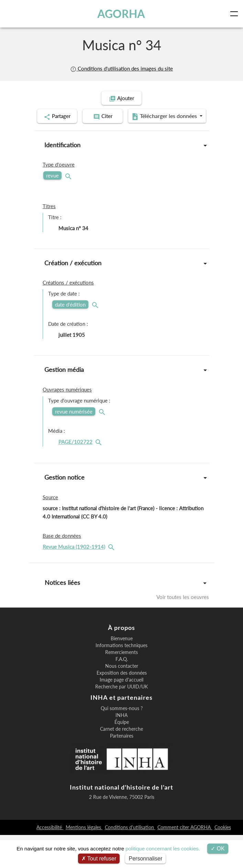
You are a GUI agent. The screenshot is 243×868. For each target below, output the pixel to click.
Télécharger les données (119, 134)
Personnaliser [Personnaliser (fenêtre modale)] (145, 859)
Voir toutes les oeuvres (183, 614)
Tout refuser (99, 859)
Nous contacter (122, 699)
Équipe (122, 755)
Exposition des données (122, 706)
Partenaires (122, 769)
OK (218, 849)
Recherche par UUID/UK (121, 720)
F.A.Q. (122, 692)
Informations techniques (121, 678)
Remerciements (121, 685)
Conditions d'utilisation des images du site (121, 68)
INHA (121, 748)
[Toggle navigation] (235, 14)
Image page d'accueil (121, 713)
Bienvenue (122, 672)
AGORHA (121, 14)
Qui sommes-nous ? (122, 741)
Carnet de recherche (121, 762)
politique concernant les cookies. (163, 849)
